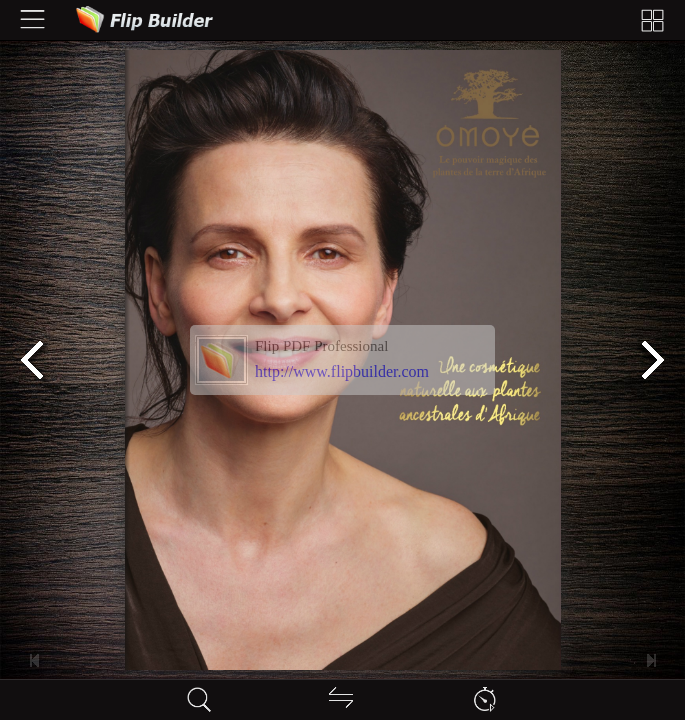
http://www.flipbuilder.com (342, 371)
